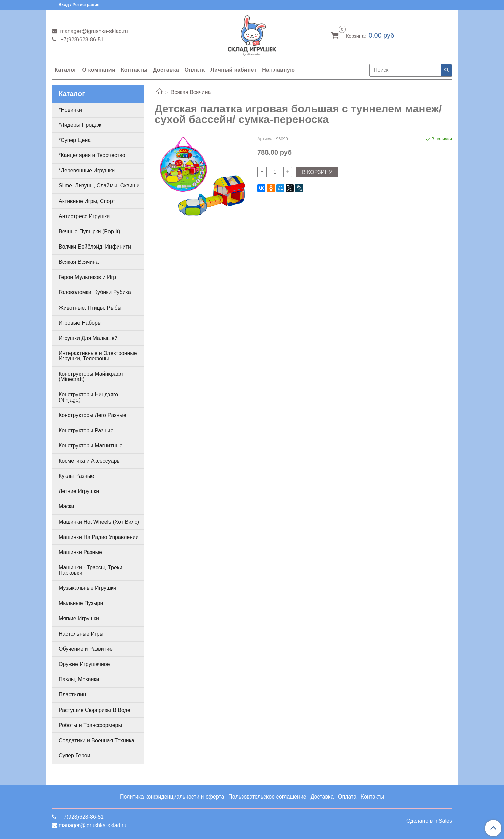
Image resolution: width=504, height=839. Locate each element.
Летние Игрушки (79, 491)
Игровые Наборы (80, 323)
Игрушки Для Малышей (88, 338)
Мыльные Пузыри (81, 603)
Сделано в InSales (429, 821)
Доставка (166, 70)
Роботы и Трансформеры (90, 725)
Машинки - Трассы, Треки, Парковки (91, 570)
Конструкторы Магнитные (91, 446)
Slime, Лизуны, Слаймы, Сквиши (99, 186)
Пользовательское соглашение (267, 797)
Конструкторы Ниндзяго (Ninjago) (88, 397)
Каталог (66, 70)
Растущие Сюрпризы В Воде (94, 710)
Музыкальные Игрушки (87, 588)
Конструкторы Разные (86, 430)
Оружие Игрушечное (84, 664)
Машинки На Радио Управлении (99, 537)
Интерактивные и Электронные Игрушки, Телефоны (98, 356)
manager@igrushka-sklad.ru (93, 31)
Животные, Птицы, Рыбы (90, 308)
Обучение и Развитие (86, 649)
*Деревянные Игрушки (87, 170)
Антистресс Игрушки (84, 216)
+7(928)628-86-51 (81, 40)
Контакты (134, 70)
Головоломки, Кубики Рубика (95, 292)
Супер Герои (74, 756)
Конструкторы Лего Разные (92, 415)
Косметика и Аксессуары (90, 461)
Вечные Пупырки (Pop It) (89, 232)
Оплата (195, 70)
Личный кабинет (233, 70)
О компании (99, 70)
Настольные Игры (81, 634)
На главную (278, 70)
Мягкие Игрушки (79, 619)
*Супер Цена (75, 140)
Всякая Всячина (191, 92)
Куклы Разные (76, 476)
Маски (66, 506)
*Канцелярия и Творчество (92, 155)
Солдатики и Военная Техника (97, 740)
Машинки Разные (80, 552)
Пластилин (72, 695)
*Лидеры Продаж (80, 125)
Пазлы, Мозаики (79, 679)
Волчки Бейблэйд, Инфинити (95, 247)
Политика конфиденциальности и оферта (172, 797)
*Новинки (70, 110)
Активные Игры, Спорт (87, 201)
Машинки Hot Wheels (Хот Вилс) (99, 522)
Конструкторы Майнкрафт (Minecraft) (91, 377)
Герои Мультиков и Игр (87, 277)
